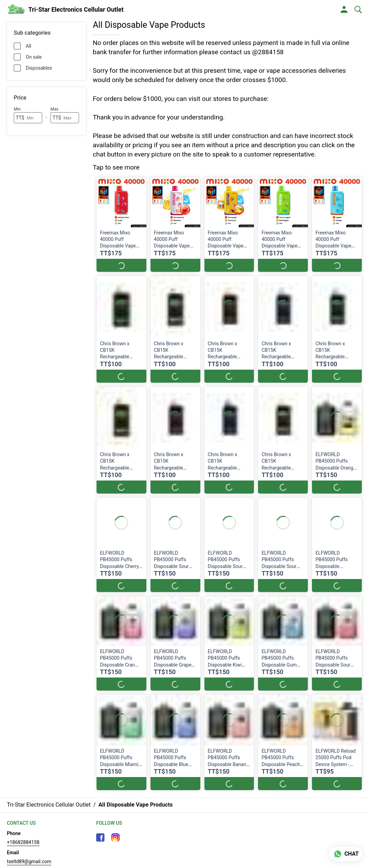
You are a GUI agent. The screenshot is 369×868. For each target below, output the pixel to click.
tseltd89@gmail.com (29, 861)
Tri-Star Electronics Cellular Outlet (76, 10)
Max (54, 109)
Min (17, 109)
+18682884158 (23, 842)
